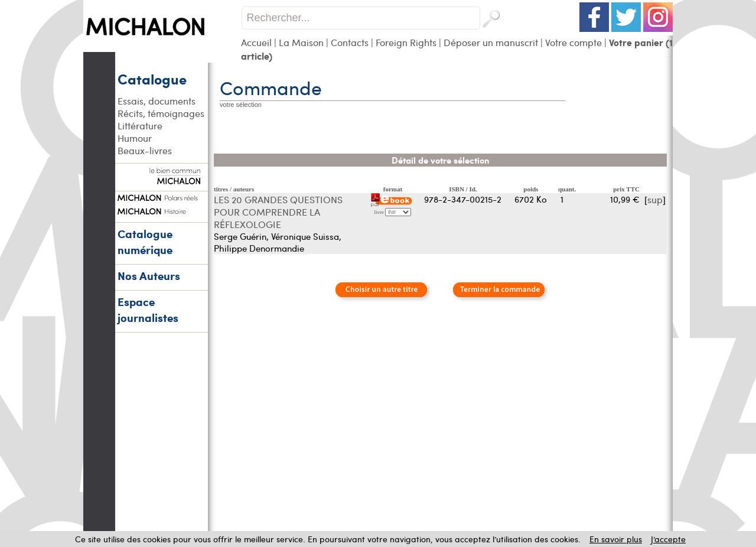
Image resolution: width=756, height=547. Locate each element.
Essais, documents (157, 101)
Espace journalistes (148, 310)
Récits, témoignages (161, 113)
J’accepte (668, 539)
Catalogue (152, 79)
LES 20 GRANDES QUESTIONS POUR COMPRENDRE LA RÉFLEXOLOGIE (278, 212)
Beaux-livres (145, 150)
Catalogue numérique (145, 242)
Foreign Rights (406, 42)
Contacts (350, 42)
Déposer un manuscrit (491, 42)
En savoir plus (616, 539)
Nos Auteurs (149, 276)
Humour (135, 138)
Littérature (140, 126)
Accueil (256, 42)
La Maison (301, 42)
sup (655, 199)
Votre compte (573, 42)
